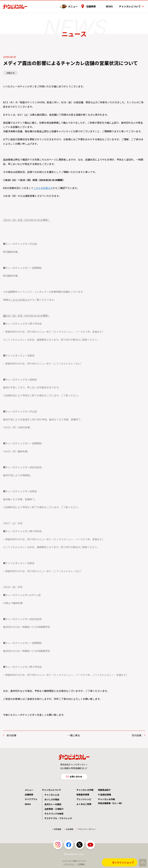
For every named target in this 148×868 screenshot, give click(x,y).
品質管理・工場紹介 (54, 809)
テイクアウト (31, 800)
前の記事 (11, 735)
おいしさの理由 (52, 800)
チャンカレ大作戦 (85, 791)
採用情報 (57, 830)
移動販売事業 (83, 795)
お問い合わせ (76, 777)
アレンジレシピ (84, 800)
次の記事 (137, 735)
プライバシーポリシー (87, 830)
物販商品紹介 (104, 791)
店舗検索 (96, 4)
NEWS (112, 4)
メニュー (78, 4)
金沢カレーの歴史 (53, 805)
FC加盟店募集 (105, 795)
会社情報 (70, 830)
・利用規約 (81, 865)
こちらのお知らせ (43, 188)
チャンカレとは (52, 795)
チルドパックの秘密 (54, 814)
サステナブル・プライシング (58, 819)
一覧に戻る (74, 735)
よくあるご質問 (84, 805)
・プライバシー (69, 865)
